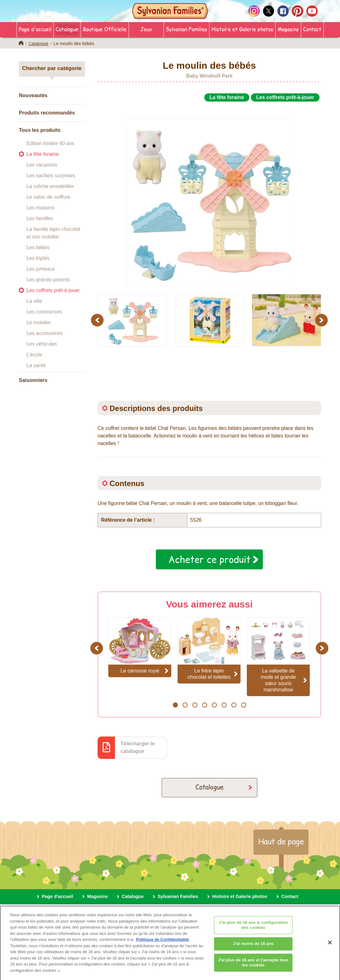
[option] (209, 195)
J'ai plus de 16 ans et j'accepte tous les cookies (253, 967)
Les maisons (41, 208)
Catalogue (67, 29)
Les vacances (42, 165)
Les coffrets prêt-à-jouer (53, 290)
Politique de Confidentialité (162, 944)
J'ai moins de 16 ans (253, 948)
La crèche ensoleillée (50, 186)
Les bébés (38, 247)
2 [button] (185, 705)
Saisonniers (33, 380)
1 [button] (175, 705)
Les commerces (44, 312)
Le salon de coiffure (48, 197)
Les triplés (38, 258)
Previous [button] (98, 320)
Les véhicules (42, 344)
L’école (34, 355)
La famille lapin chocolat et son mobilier (53, 233)
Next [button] (322, 320)
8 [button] (244, 705)
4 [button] (204, 705)
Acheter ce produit (210, 559)
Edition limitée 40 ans (50, 143)
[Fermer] (330, 947)
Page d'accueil (35, 29)
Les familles (40, 218)
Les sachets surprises (51, 176)
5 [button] (214, 705)
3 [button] (195, 705)
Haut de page (281, 841)
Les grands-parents (48, 280)
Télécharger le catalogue (138, 747)
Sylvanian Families (187, 29)
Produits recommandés (47, 113)
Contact (312, 29)
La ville (34, 301)
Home (21, 43)
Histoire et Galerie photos (242, 29)
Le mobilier (39, 323)
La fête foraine (42, 154)
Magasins (288, 29)
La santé (36, 365)
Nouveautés (33, 95)
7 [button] (234, 705)
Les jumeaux (41, 269)
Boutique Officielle (105, 29)
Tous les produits (40, 130)
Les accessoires (45, 333)
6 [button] (224, 705)
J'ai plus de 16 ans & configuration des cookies (253, 930)
